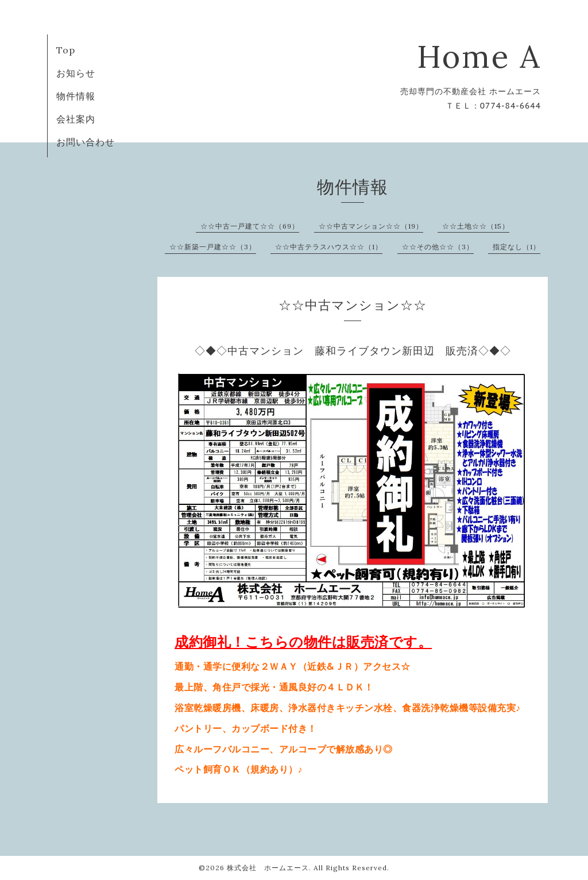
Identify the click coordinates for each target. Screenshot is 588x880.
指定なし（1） (517, 247)
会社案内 (76, 119)
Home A (479, 57)
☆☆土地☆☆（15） (476, 226)
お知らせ (76, 73)
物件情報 (76, 96)
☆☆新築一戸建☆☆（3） (213, 247)
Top (66, 50)
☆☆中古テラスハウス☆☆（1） (329, 247)
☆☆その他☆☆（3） (438, 247)
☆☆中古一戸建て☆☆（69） (250, 226)
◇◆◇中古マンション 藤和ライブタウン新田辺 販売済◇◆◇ (353, 351)
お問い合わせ (86, 142)
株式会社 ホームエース (268, 868)
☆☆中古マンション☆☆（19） (371, 226)
